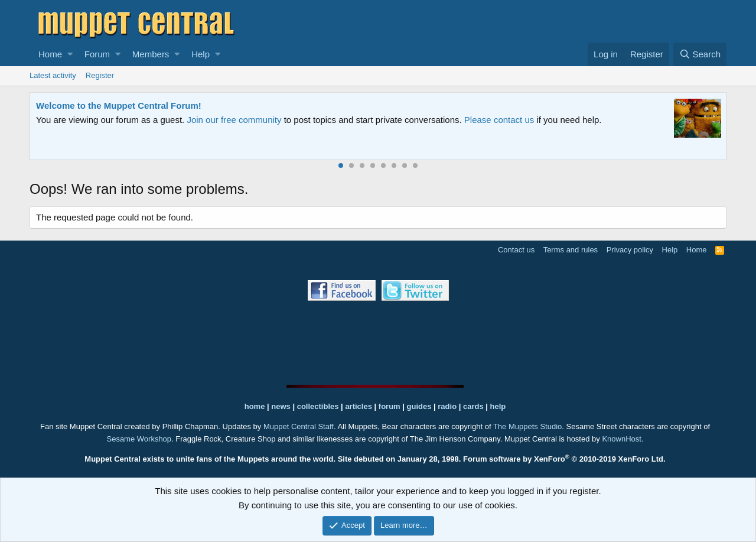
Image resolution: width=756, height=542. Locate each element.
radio (447, 406)
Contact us (516, 250)
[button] (70, 54)
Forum (97, 54)
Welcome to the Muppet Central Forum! (119, 106)
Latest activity (53, 75)
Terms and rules (571, 250)
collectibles (318, 406)
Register (100, 75)
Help (201, 54)
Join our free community (234, 120)
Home (50, 54)
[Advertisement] (378, 343)
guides (419, 406)
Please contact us (499, 120)
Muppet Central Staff (299, 426)
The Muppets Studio (527, 426)
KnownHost (621, 439)
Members (151, 54)
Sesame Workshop (139, 439)
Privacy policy (630, 250)
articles (359, 406)
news (281, 406)
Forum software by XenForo (564, 459)
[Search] (700, 54)
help (498, 406)
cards (473, 406)
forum (390, 406)
